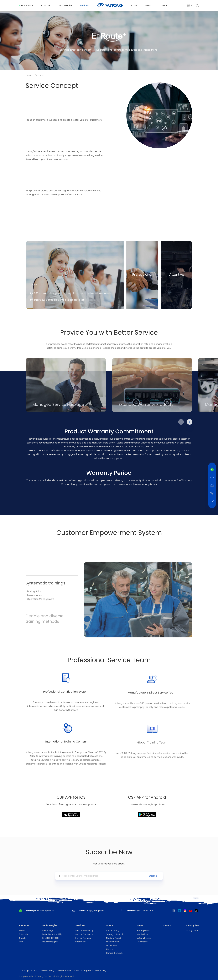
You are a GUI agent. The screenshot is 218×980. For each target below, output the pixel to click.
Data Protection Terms (68, 971)
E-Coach (23, 934)
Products (24, 926)
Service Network (83, 938)
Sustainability (112, 942)
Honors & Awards (114, 953)
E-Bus (22, 931)
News (140, 926)
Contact (168, 926)
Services (39, 75)
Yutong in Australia (115, 934)
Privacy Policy (48, 971)
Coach (22, 938)
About (110, 926)
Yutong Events (144, 938)
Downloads (142, 942)
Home (29, 75)
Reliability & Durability (52, 934)
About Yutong (113, 931)
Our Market (112, 946)
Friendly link (192, 926)
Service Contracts (84, 934)
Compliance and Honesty (94, 971)
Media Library (143, 934)
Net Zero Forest (114, 938)
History (109, 949)
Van (21, 942)
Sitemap (25, 971)
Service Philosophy (84, 931)
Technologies (50, 926)
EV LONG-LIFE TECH (51, 938)
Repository (80, 942)
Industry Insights (50, 942)
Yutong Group (192, 931)
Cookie (35, 971)
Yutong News (143, 931)
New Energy (48, 931)
